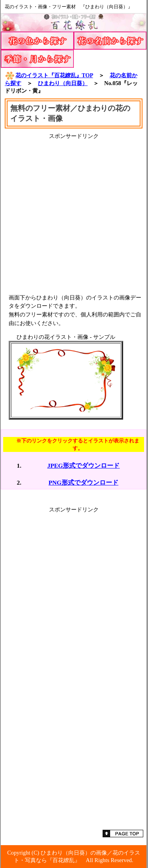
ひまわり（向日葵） (63, 83)
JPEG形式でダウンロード (84, 466)
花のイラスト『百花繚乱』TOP (49, 75)
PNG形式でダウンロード (83, 482)
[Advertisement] (74, 214)
